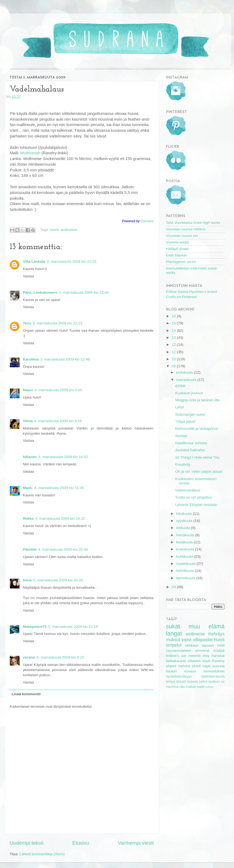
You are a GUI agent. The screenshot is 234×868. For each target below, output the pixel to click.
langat (174, 633)
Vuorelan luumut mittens (186, 229)
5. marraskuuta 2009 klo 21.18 (73, 627)
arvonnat (202, 651)
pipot (187, 640)
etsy (206, 656)
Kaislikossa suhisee (191, 443)
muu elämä (207, 626)
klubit (196, 666)
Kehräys (216, 634)
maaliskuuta (186, 564)
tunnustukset (214, 671)
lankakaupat (176, 661)
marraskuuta (187, 380)
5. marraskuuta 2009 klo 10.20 (58, 580)
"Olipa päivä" (186, 422)
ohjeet (171, 666)
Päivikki (30, 549)
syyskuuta (185, 521)
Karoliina (31, 359)
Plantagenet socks (181, 262)
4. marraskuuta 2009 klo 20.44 (63, 549)
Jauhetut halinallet (190, 450)
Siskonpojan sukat (190, 414)
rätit (182, 687)
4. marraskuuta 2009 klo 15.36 (59, 488)
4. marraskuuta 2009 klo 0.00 (58, 390)
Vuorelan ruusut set (182, 236)
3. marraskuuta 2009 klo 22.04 (84, 292)
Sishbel (181, 436)
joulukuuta (185, 372)
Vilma (28, 421)
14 (174, 330)
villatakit (194, 661)
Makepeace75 (35, 627)
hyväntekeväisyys (179, 676)
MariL (28, 488)
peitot (203, 682)
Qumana (147, 221)
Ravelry (218, 661)
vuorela (218, 666)
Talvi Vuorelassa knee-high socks (193, 223)
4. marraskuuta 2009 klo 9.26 (58, 421)
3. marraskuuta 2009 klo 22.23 (57, 323)
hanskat (218, 656)
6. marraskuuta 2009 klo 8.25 (60, 657)
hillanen (30, 457)
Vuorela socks (177, 242)
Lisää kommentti (26, 694)
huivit (54, 230)
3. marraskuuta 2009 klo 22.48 (65, 359)
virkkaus (192, 645)
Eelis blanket (176, 255)
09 (174, 366)
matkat (191, 687)
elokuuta (184, 528)
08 (174, 587)
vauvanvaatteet (178, 651)
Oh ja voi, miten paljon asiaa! (199, 471)
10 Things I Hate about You (197, 457)
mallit (201, 687)
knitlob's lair (176, 656)
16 (174, 316)
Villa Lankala (34, 261)
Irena (27, 580)
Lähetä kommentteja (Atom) (42, 854)
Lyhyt (180, 407)
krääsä (219, 651)
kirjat (206, 661)
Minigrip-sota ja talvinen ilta (197, 400)
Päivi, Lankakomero (40, 292)
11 (174, 352)
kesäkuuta (185, 542)
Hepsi (28, 390)
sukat (173, 626)
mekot (209, 687)
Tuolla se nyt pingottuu (194, 497)
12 (174, 345)
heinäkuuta (186, 535)
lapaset (208, 645)
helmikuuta (185, 571)
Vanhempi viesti (136, 843)
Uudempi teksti (27, 843)
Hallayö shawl (177, 249)
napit (206, 666)
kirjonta (193, 682)
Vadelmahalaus (188, 490)
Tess (27, 323)
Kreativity (183, 464)
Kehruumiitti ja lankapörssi (197, 429)
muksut (173, 640)
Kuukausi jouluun (189, 393)
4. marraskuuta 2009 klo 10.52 (63, 457)
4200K (181, 386)
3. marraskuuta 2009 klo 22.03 (72, 261)
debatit (181, 682)
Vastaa (28, 276)
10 (174, 359)
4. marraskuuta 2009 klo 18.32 (60, 518)
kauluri (171, 671)
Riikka (28, 518)
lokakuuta (184, 514)
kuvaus (190, 671)
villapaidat (203, 640)
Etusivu (81, 843)
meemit (195, 656)
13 (174, 338)
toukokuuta (186, 549)
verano (29, 657)
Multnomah (30, 153)
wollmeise (69, 230)
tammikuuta (186, 578)
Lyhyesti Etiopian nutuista (196, 505)
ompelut (174, 645)
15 (174, 323)
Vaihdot (184, 666)
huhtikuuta (185, 557)
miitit (221, 645)
